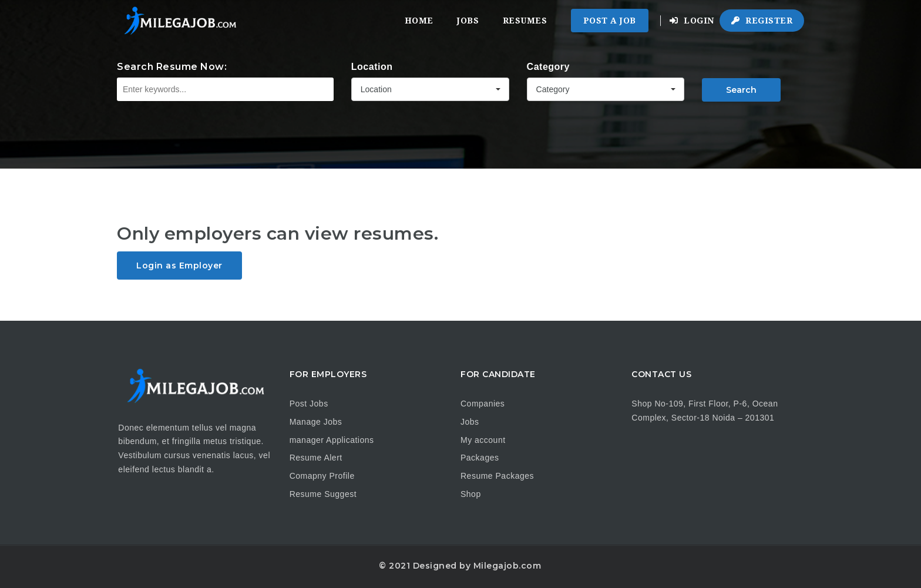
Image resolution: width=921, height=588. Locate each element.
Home (419, 21)
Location (372, 67)
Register (762, 21)
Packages (480, 458)
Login (692, 21)
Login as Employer (179, 266)
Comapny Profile (322, 476)
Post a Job (610, 21)
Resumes (525, 21)
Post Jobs (309, 404)
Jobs (468, 21)
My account (483, 440)
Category (548, 67)
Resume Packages (497, 476)
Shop (471, 494)
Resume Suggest (323, 494)
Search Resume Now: (172, 67)
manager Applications (332, 440)
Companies (483, 404)
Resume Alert (316, 458)
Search (741, 90)
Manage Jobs (316, 422)
